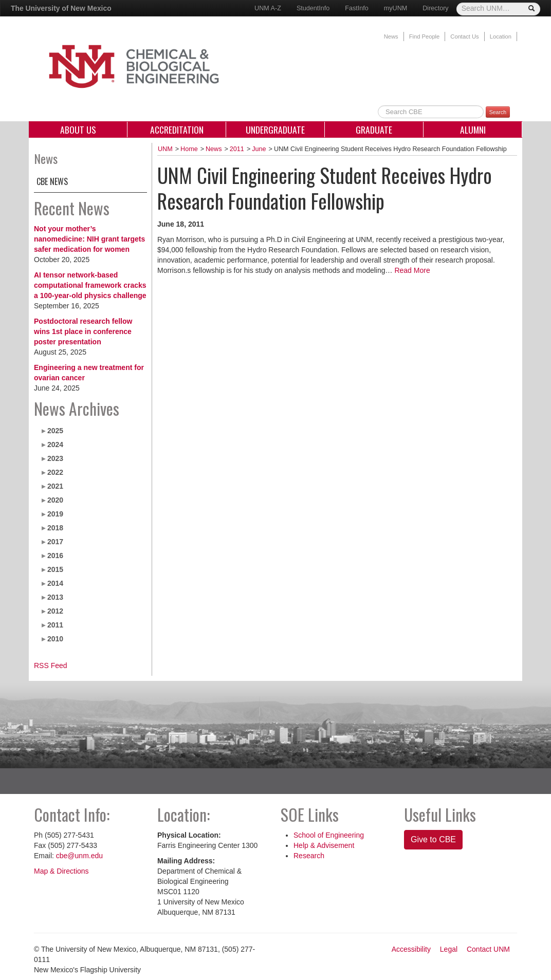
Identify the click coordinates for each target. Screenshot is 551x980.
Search (498, 112)
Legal (449, 949)
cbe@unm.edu (79, 856)
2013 (55, 597)
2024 (55, 445)
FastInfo (357, 8)
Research (309, 856)
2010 (55, 639)
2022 (55, 472)
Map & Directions (61, 871)
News (391, 36)
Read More (412, 270)
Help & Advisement (324, 845)
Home (189, 149)
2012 (55, 611)
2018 (55, 528)
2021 (55, 486)
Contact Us (464, 36)
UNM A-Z (268, 8)
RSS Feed (51, 665)
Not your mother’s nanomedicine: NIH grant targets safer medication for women (89, 239)
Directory (435, 8)
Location (501, 36)
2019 (55, 514)
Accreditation (177, 130)
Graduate (374, 130)
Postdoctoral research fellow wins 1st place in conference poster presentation (83, 331)
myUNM (396, 8)
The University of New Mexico (61, 8)
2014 (55, 583)
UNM (165, 149)
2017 (55, 542)
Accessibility (411, 949)
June (259, 149)
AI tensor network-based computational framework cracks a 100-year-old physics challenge (90, 285)
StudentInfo (313, 8)
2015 (55, 569)
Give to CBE (433, 839)
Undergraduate (275, 130)
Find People (425, 36)
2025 (55, 431)
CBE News (52, 181)
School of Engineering (329, 835)
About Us (78, 130)
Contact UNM (488, 949)
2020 (55, 500)
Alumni (473, 130)
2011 (55, 625)
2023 (55, 458)
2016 (55, 556)
